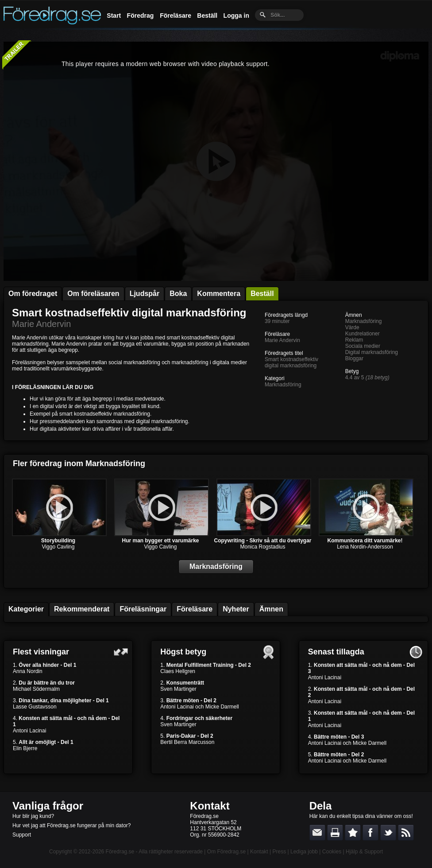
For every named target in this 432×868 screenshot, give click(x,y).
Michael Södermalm (36, 689)
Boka (178, 294)
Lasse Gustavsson (35, 707)
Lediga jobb (304, 852)
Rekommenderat (82, 609)
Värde (352, 327)
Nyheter (236, 609)
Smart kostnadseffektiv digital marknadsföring (129, 313)
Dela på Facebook (370, 833)
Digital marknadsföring (372, 352)
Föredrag (141, 16)
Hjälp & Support (364, 852)
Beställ (207, 16)
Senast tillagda (336, 652)
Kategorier (26, 609)
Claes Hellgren (178, 671)
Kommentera (219, 294)
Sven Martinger (178, 689)
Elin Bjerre (25, 748)
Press (279, 852)
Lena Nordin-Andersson (365, 547)
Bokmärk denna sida (353, 833)
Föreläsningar (143, 609)
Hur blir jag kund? (33, 816)
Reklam (354, 340)
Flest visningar (41, 652)
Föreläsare (175, 16)
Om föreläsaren (93, 294)
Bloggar (354, 358)
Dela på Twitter (388, 833)
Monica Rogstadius (262, 547)
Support (22, 835)
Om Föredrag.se (226, 852)
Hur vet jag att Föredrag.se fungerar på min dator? (71, 825)
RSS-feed (406, 833)
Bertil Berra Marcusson (187, 742)
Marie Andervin (41, 324)
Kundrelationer (363, 334)
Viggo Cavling (58, 547)
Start (114, 16)
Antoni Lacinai (29, 731)
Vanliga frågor (48, 806)
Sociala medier (363, 346)
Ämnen (271, 609)
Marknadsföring (283, 385)
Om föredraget (33, 294)
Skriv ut (335, 833)
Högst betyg (183, 652)
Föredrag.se (120, 852)
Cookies (332, 852)
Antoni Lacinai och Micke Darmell (199, 707)
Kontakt (210, 806)
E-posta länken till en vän (317, 833)
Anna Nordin (28, 671)
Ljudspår (145, 294)
